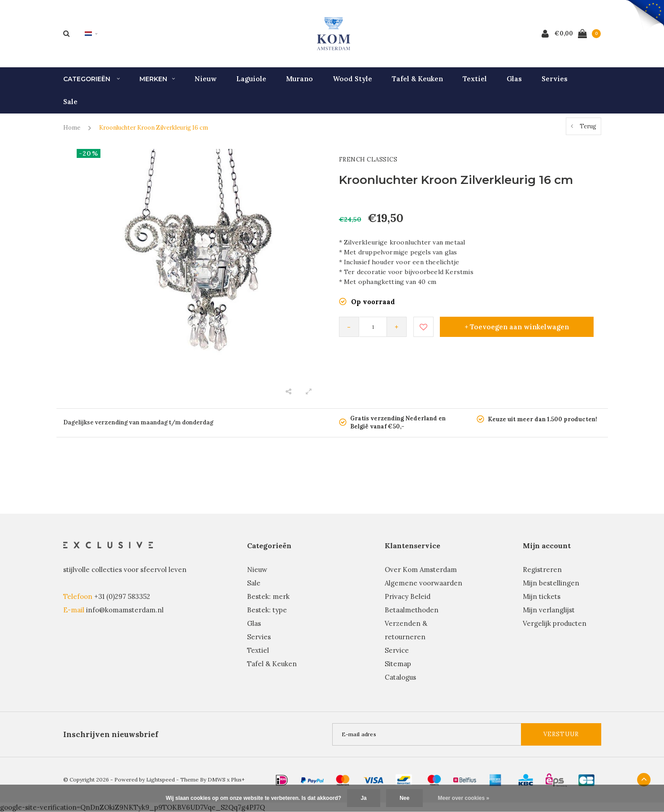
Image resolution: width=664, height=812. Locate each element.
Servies (555, 79)
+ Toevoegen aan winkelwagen (517, 327)
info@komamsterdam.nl (125, 610)
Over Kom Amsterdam (421, 570)
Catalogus (400, 677)
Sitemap (398, 664)
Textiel (475, 79)
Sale (70, 102)
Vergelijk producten (555, 623)
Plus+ (238, 779)
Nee (404, 798)
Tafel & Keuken (417, 79)
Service (397, 650)
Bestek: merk (268, 596)
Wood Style (352, 79)
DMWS (217, 779)
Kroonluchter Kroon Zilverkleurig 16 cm (154, 128)
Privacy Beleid (408, 596)
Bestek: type (267, 610)
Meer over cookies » (464, 798)
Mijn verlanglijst (549, 610)
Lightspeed (161, 779)
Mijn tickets (542, 596)
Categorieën (91, 79)
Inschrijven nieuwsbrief (111, 734)
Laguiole (251, 79)
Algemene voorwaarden (423, 583)
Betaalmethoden (412, 610)
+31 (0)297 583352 (122, 596)
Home (72, 128)
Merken (157, 79)
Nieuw (206, 79)
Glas (514, 79)
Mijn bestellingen (551, 583)
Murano (299, 79)
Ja (363, 798)
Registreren (542, 570)
